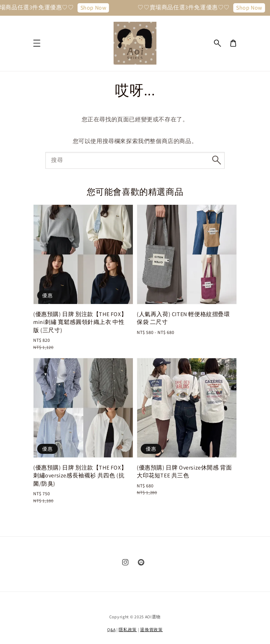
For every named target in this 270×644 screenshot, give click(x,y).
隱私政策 (128, 630)
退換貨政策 (151, 630)
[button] (217, 43)
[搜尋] (216, 160)
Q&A (111, 630)
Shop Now (96, 8)
